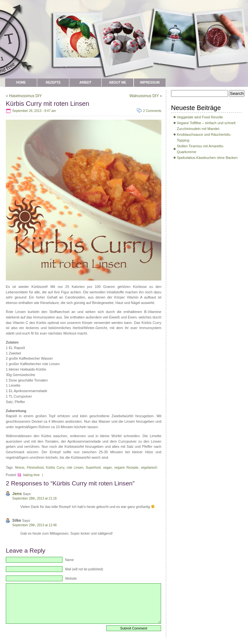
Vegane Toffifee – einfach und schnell (206, 123)
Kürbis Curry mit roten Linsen (48, 104)
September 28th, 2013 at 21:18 (34, 498)
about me (117, 83)
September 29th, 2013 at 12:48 (34, 525)
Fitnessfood (35, 468)
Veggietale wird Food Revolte (200, 117)
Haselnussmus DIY (25, 96)
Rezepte (53, 83)
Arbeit (85, 83)
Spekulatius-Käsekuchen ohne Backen (207, 158)
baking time (31, 475)
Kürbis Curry (55, 468)
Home (21, 83)
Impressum (150, 83)
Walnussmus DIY (144, 96)
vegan (107, 468)
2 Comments (152, 111)
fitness (20, 468)
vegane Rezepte (126, 468)
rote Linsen (75, 468)
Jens (17, 494)
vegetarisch (149, 468)
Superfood (93, 468)
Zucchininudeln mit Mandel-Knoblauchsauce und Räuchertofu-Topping (204, 134)
